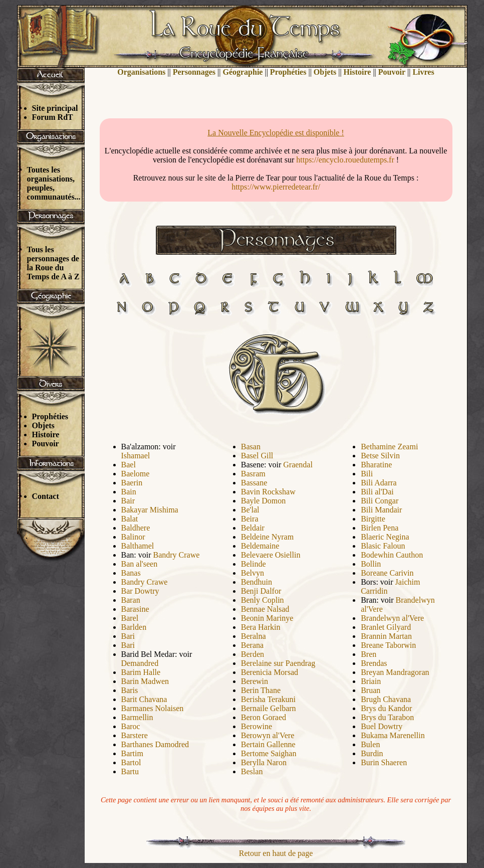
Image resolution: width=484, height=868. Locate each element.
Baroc (131, 726)
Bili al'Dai (377, 492)
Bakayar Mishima (150, 510)
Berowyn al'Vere (268, 735)
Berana (252, 645)
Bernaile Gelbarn (269, 708)
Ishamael (136, 456)
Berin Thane (261, 690)
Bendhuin (257, 582)
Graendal (298, 465)
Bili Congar (380, 501)
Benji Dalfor (261, 591)
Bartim (132, 753)
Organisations (141, 72)
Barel (130, 618)
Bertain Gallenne (268, 744)
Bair (128, 501)
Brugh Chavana (386, 699)
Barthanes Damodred (155, 744)
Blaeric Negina (385, 537)
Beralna (254, 636)
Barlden (134, 627)
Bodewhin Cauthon (392, 555)
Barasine (135, 609)
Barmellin (137, 717)
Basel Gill (257, 456)
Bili (367, 474)
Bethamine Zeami (389, 447)
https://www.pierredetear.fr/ (276, 187)
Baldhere (136, 528)
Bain (129, 492)
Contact (46, 496)
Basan (251, 447)
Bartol (131, 762)
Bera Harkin (261, 627)
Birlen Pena (380, 528)
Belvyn (253, 573)
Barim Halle (141, 672)
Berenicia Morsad (270, 672)
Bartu (130, 771)
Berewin (255, 681)
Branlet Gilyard (386, 627)
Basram (253, 474)
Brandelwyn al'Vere (392, 618)
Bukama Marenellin (393, 735)
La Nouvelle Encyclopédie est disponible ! (276, 133)
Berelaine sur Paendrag (278, 663)
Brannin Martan (386, 636)
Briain (371, 681)
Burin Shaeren (384, 762)
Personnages (194, 72)
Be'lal (250, 510)
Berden (253, 654)
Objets (43, 425)
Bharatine (376, 465)
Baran (131, 600)
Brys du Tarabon (387, 717)
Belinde (254, 564)
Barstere (135, 735)
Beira (250, 519)
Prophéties (50, 416)
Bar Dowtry (140, 591)
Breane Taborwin (388, 645)
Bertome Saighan (269, 753)
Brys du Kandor (386, 708)
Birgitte (373, 519)
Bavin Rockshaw (268, 492)
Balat (130, 519)
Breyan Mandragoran (395, 672)
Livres (423, 72)
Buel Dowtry (382, 726)
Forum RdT (53, 117)
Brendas (374, 663)
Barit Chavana (144, 699)
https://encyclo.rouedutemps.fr (345, 160)
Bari (128, 636)
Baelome (136, 474)
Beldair (253, 528)
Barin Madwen (145, 681)
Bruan (371, 690)
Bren (369, 654)
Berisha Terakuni (268, 699)
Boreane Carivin (387, 573)
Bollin (371, 564)
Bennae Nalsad (265, 609)
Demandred (140, 663)
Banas (131, 573)
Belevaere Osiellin (271, 555)
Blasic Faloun (383, 546)
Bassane (254, 483)
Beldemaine (260, 546)
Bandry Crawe (177, 555)
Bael (129, 465)
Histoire (46, 435)
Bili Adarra (379, 483)
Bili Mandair (381, 510)
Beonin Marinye (267, 618)
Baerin (132, 483)
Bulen (370, 744)
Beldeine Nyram (267, 537)
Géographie (243, 72)
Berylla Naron (264, 762)
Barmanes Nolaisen (153, 708)
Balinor (133, 537)
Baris (130, 690)
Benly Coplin (263, 600)
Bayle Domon (263, 501)
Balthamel (138, 546)
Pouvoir (46, 444)
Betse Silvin (380, 456)
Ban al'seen (140, 564)
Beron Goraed (264, 717)
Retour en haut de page (276, 853)
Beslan (252, 771)
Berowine (257, 726)
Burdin (372, 753)
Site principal (55, 108)
